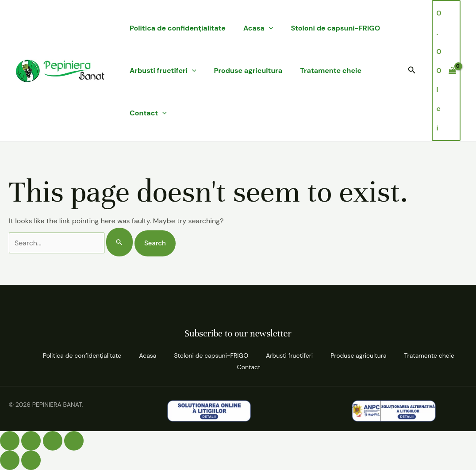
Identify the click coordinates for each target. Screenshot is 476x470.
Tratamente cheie (331, 71)
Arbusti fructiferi (163, 71)
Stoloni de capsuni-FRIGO (335, 28)
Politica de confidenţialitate (178, 28)
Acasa (258, 28)
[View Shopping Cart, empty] (446, 71)
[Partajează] (53, 441)
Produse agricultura (248, 71)
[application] (269, 28)
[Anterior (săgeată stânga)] (10, 460)
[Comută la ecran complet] (31, 441)
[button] (412, 71)
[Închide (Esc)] (74, 441)
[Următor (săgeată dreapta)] (31, 460)
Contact (148, 113)
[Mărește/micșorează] (10, 441)
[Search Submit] (119, 242)
